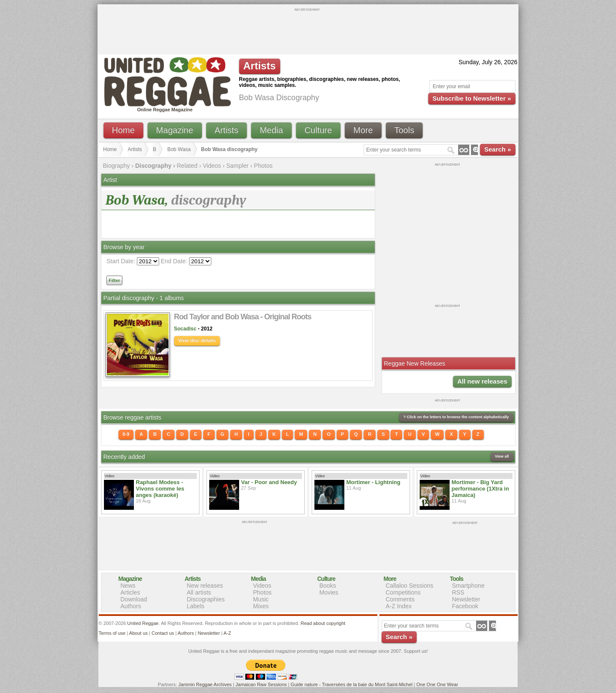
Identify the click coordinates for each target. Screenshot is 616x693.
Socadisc (185, 329)
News (128, 586)
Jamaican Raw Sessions (261, 684)
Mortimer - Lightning (373, 482)
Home (123, 130)
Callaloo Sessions (410, 586)
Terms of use (112, 633)
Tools (404, 130)
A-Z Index (399, 606)
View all (502, 456)
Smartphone (468, 586)
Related (187, 166)
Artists (227, 130)
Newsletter (466, 599)
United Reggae (143, 623)
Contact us (163, 633)
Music (261, 599)
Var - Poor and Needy (269, 482)
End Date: (174, 261)
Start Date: (121, 261)
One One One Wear (437, 684)
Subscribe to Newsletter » (472, 98)
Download (134, 599)
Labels (196, 606)
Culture (318, 130)
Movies (329, 592)
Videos (212, 166)
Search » (498, 149)
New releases (205, 586)
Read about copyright (323, 623)
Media (271, 130)
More (363, 130)
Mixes (261, 606)
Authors (131, 606)
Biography (117, 166)
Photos (264, 166)
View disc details (197, 340)
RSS (458, 592)
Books (328, 586)
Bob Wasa (179, 149)
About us (138, 633)
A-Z (227, 633)
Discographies (206, 599)
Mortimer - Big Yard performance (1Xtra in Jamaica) (480, 489)
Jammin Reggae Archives (205, 684)
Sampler (237, 166)
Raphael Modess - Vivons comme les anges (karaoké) (160, 489)
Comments (400, 599)
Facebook (465, 606)
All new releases (482, 381)
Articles (130, 592)
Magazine (175, 130)
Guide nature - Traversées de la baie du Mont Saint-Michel (351, 684)
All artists (199, 592)
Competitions (403, 592)
